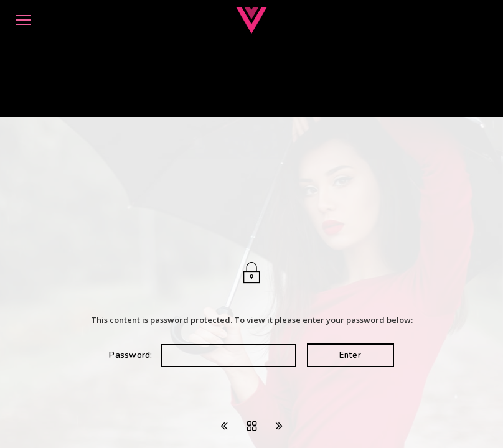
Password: (202, 355)
